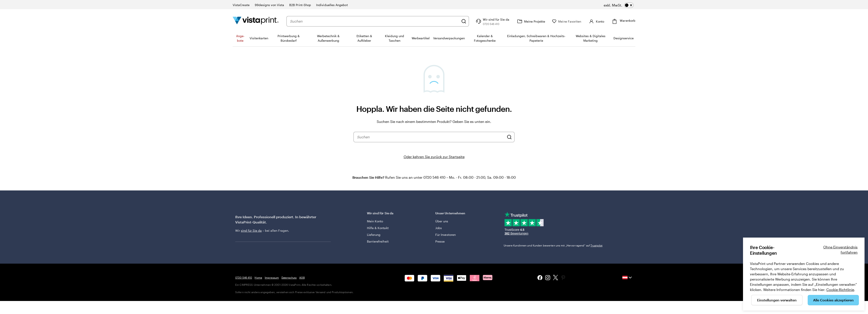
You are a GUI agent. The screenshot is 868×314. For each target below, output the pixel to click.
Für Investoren (446, 235)
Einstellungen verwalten (777, 300)
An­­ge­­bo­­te (240, 38)
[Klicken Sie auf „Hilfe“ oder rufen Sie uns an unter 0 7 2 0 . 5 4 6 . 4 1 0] (492, 21)
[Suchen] (464, 21)
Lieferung (374, 235)
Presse (440, 241)
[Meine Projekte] (531, 21)
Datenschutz (289, 278)
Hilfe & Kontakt (378, 228)
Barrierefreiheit (378, 241)
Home (258, 278)
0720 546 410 (244, 278)
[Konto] (596, 21)
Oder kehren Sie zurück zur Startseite (434, 157)
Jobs (439, 228)
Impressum (272, 278)
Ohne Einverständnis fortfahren (840, 250)
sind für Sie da (251, 231)
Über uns (442, 221)
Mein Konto (375, 221)
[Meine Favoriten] (567, 21)
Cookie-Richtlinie (840, 290)
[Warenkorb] (623, 21)
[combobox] (374, 21)
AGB (302, 278)
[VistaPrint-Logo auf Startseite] (256, 21)
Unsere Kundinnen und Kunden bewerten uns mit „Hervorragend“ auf (553, 245)
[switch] (619, 5)
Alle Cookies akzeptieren (833, 300)
